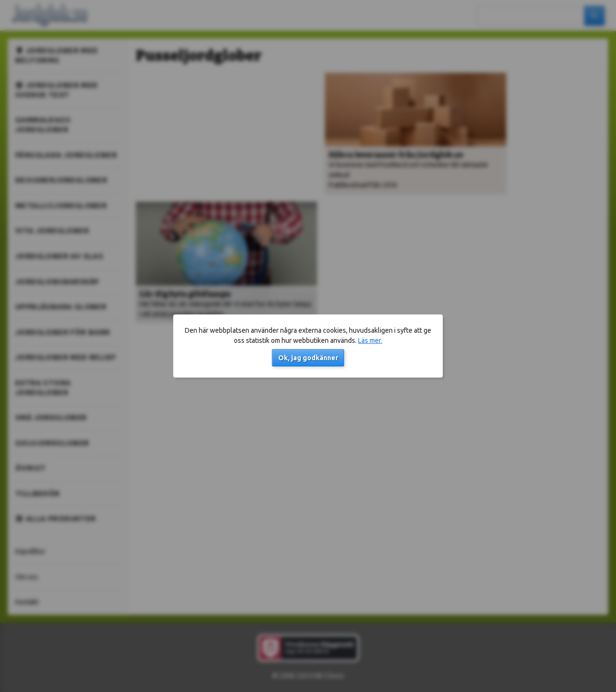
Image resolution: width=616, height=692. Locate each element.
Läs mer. (370, 340)
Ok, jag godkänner (308, 358)
